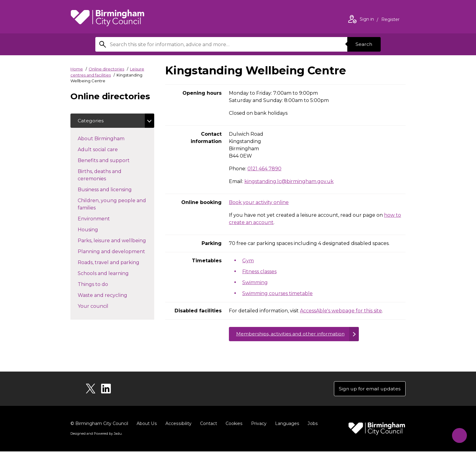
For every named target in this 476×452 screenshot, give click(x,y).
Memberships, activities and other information (291, 334)
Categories (91, 121)
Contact (207, 424)
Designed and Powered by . (96, 434)
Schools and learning (114, 273)
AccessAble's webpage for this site (341, 311)
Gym (248, 261)
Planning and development (116, 251)
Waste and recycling (113, 295)
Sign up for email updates (369, 389)
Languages (286, 424)
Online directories (106, 69)
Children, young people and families (112, 204)
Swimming (255, 282)
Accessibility (178, 424)
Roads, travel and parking (116, 262)
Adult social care (109, 149)
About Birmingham (112, 138)
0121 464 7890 (264, 169)
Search (364, 44)
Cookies (233, 424)
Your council (104, 306)
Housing (99, 229)
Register (390, 20)
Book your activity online (259, 202)
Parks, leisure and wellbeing (116, 240)
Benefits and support (114, 160)
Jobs (311, 424)
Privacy (257, 424)
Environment (105, 219)
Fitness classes (259, 272)
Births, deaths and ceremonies (103, 175)
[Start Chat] (459, 435)
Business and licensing (116, 189)
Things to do (104, 284)
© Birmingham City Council (99, 424)
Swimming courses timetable (277, 293)
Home (77, 69)
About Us (146, 424)
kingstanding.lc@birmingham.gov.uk (289, 181)
